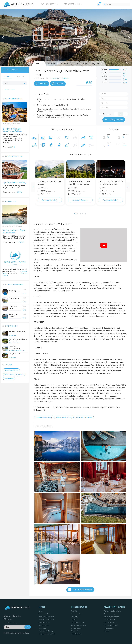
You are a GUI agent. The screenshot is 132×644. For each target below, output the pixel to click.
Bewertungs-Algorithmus (79, 614)
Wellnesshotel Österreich (84, 417)
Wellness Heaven (76, 628)
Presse (40, 611)
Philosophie (75, 631)
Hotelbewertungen (73, 4)
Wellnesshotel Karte (45, 614)
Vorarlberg (55, 78)
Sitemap (106, 631)
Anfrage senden (114, 120)
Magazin (74, 620)
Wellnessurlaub (9, 374)
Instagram (8, 619)
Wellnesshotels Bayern (110, 614)
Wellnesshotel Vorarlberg (44, 417)
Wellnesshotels (50, 4)
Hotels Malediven (109, 628)
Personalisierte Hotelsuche (47, 620)
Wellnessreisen (9, 378)
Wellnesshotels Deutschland (112, 611)
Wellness (21, 374)
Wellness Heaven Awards (79, 625)
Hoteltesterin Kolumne (78, 622)
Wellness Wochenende (11, 370)
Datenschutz (51, 634)
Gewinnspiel (42, 628)
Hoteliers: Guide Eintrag (46, 631)
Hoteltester (75, 617)
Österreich (66, 78)
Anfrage (41, 84)
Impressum (42, 634)
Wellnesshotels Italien (110, 622)
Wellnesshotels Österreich (112, 617)
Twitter (7, 616)
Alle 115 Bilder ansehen (80, 590)
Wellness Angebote (44, 622)
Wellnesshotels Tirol (110, 620)
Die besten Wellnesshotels (46, 617)
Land (6, 83)
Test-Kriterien (75, 611)
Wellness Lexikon (44, 625)
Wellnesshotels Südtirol (111, 625)
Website (57, 84)
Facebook (17, 616)
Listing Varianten (76, 634)
